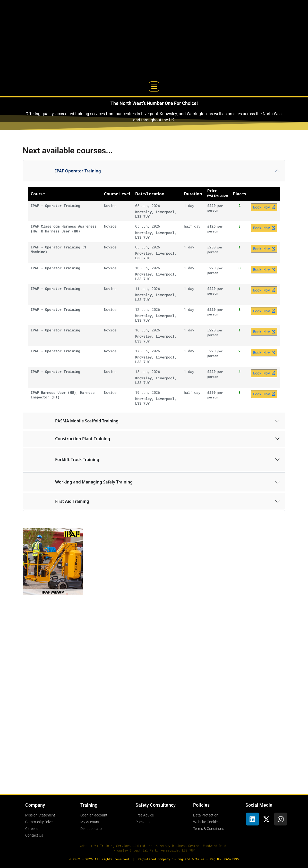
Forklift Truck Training (64, 460)
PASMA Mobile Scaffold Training (73, 421)
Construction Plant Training (69, 439)
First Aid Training (59, 501)
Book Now (264, 207)
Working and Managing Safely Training (80, 482)
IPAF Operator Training (65, 171)
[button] (154, 87)
